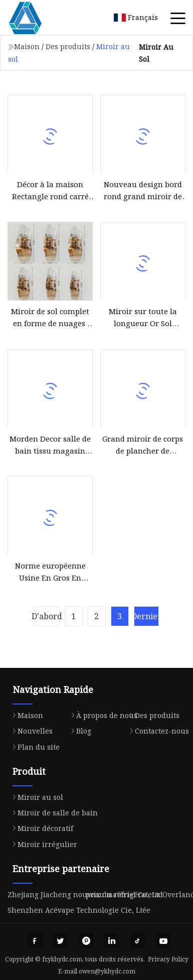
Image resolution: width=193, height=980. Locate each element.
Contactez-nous (157, 731)
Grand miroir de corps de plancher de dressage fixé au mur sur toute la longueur (143, 445)
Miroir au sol (35, 797)
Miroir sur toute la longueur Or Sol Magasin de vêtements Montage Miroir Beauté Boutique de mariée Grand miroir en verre (143, 318)
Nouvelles (30, 731)
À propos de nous (102, 715)
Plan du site (34, 747)
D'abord (47, 616)
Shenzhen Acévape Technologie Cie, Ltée (79, 910)
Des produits (68, 46)
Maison (27, 46)
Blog (79, 731)
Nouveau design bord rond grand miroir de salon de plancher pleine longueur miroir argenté (143, 191)
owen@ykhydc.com (107, 971)
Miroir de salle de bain (53, 813)
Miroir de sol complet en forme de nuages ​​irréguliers (50, 318)
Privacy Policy (168, 959)
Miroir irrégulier (42, 844)
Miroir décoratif (40, 828)
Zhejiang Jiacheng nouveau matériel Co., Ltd (85, 894)
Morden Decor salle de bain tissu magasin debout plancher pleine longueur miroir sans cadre (50, 445)
